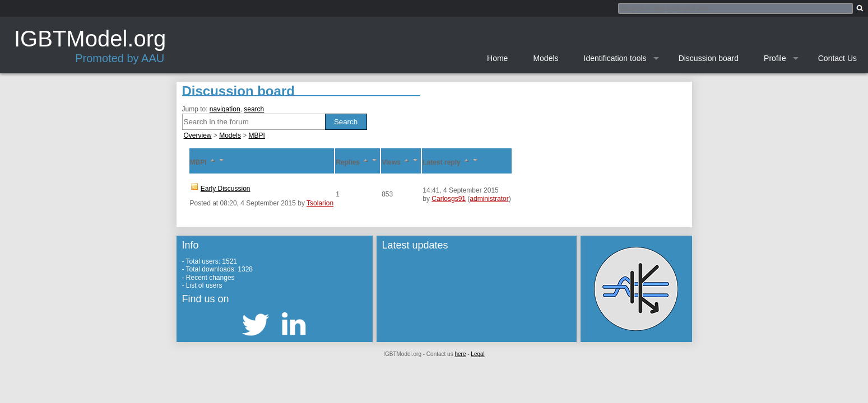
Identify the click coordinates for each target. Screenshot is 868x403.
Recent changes (210, 278)
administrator (489, 199)
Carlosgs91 (449, 199)
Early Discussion (226, 189)
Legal (477, 354)
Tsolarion (320, 203)
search (254, 109)
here (460, 354)
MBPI (257, 135)
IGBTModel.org (90, 39)
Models (230, 135)
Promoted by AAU (120, 58)
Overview (198, 135)
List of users (204, 285)
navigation (225, 109)
